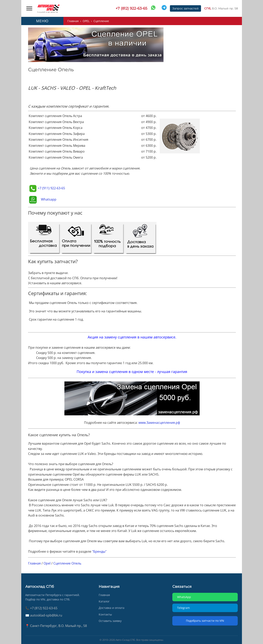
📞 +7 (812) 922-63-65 (41, 608)
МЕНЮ (42, 21)
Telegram (183, 608)
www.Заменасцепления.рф (159, 423)
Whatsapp (49, 199)
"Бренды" (99, 551)
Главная (73, 21)
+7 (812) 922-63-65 (131, 8)
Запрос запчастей (185, 8)
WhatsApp (184, 597)
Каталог (104, 601)
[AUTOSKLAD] (48, 8)
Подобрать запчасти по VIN (205, 621)
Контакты (105, 614)
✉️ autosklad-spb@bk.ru (44, 615)
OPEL (86, 21)
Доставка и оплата (112, 608)
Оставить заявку (110, 621)
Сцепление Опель (67, 563)
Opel (47, 563)
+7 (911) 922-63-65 (51, 188)
